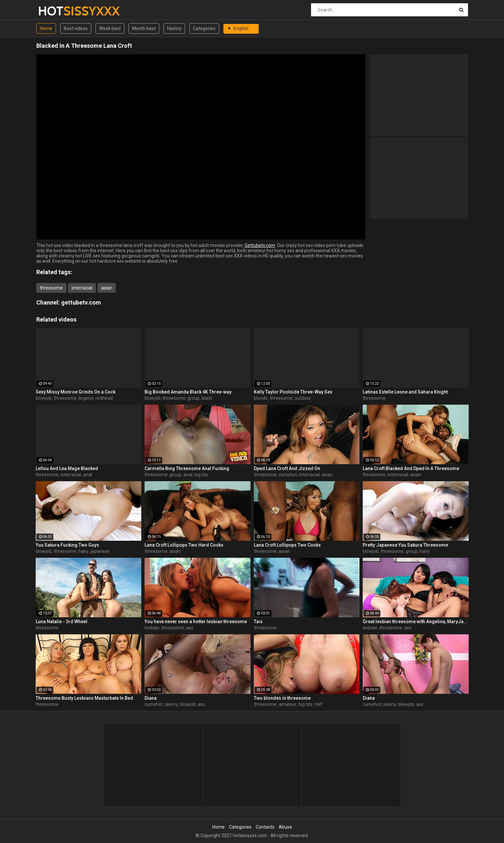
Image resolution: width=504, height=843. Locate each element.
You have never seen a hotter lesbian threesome (196, 622)
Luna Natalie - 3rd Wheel (61, 622)
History (174, 28)
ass (190, 628)
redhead (104, 398)
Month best (144, 28)
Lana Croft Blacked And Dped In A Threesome (411, 468)
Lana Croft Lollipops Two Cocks (287, 545)
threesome (51, 288)
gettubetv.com (81, 302)
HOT (55, 11)
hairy (84, 551)
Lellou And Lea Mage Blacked (67, 468)
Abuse (285, 827)
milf (318, 704)
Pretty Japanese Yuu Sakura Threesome (405, 545)
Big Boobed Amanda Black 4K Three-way (188, 392)
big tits (201, 475)
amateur (288, 704)
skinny (171, 704)
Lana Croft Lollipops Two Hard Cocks (184, 545)
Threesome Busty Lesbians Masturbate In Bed (84, 698)
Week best (110, 28)
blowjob (44, 398)
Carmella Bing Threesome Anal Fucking (187, 468)
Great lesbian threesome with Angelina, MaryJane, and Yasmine (416, 622)
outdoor (303, 398)
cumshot (288, 475)
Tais (258, 622)
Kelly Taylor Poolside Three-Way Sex (293, 392)
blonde (261, 398)
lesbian (152, 628)
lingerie (86, 398)
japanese (100, 551)
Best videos (76, 28)
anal (87, 475)
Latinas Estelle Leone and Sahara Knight (405, 392)
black (207, 398)
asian (107, 288)
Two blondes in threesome (282, 698)
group (193, 398)
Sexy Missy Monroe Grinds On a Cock (76, 392)
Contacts (265, 827)
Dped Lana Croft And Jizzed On (287, 468)
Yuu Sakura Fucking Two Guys (67, 545)
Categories (204, 28)
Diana (151, 698)
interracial (82, 288)
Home (46, 28)
